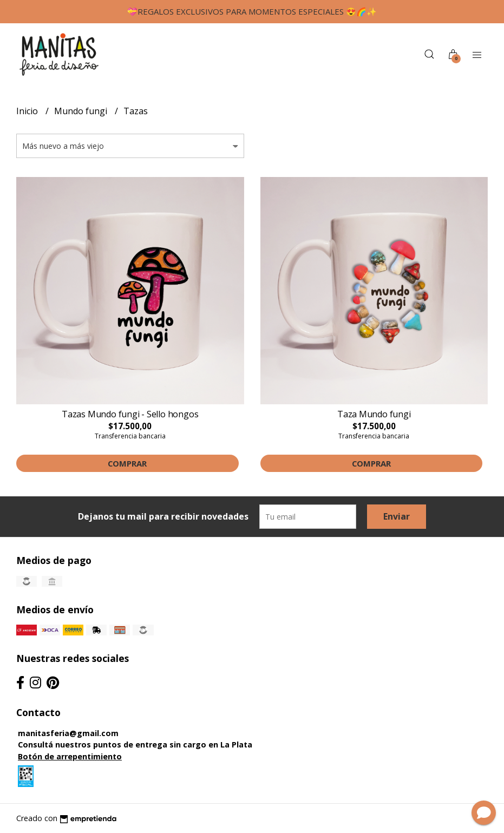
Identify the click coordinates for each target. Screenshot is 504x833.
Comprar (127, 463)
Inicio (28, 111)
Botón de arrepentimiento (70, 756)
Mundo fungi (82, 111)
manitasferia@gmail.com (68, 733)
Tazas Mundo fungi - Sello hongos (130, 414)
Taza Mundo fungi (374, 414)
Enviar (397, 516)
